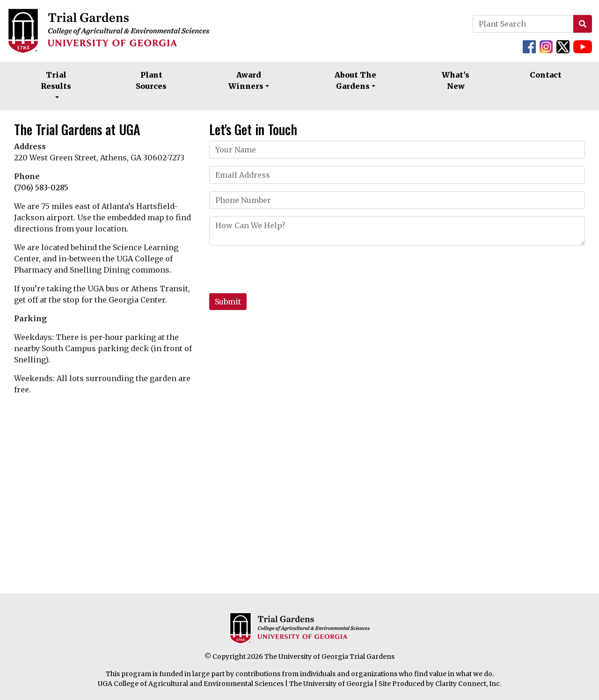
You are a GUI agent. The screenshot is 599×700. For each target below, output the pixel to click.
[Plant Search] (523, 24)
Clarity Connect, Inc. (468, 684)
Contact (546, 75)
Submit (228, 302)
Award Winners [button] (246, 80)
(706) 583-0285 (41, 188)
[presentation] (280, 271)
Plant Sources (151, 80)
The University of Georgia (331, 684)
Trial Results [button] (56, 80)
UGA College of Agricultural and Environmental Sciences (191, 684)
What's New (456, 80)
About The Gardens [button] (355, 80)
